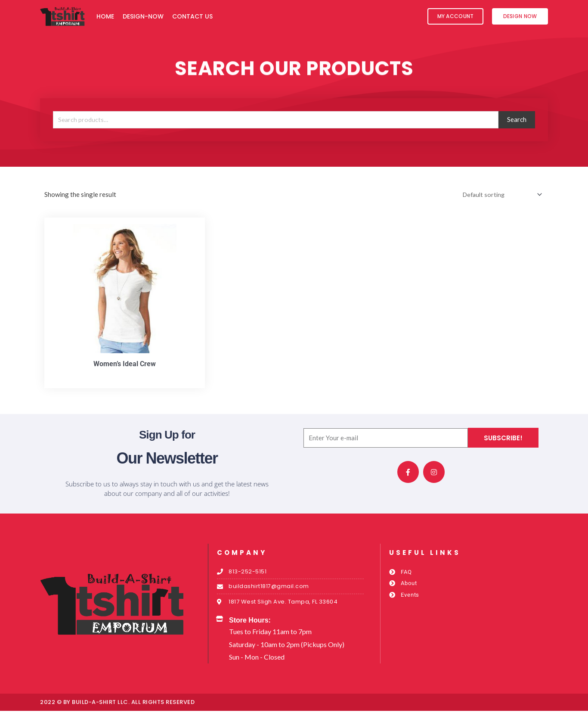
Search (517, 119)
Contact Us (192, 16)
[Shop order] (499, 195)
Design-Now (143, 16)
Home (105, 16)
